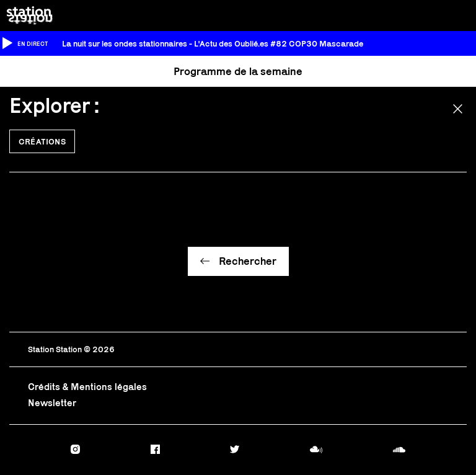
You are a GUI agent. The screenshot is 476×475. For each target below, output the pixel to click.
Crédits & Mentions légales (87, 387)
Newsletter (52, 403)
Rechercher (248, 261)
